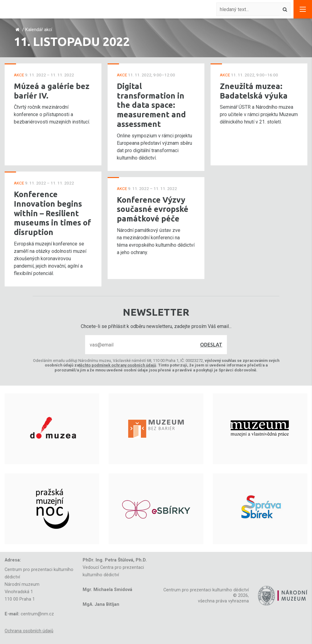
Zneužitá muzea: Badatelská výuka (254, 91)
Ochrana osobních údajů (29, 631)
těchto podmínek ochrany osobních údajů (117, 365)
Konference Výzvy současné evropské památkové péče (153, 209)
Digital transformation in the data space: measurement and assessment (151, 105)
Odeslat (211, 345)
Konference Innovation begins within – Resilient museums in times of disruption (52, 213)
